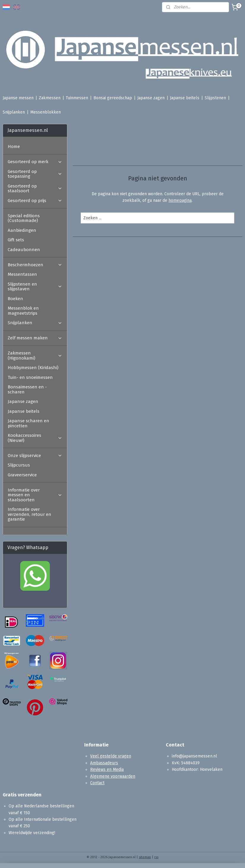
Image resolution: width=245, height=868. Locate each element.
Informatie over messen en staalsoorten (35, 495)
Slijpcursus (19, 465)
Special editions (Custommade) (24, 218)
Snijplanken (14, 112)
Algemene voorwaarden (113, 776)
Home (14, 146)
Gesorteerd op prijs (35, 201)
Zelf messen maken (35, 338)
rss (156, 857)
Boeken (15, 299)
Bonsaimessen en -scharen (27, 389)
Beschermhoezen (35, 265)
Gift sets (16, 240)
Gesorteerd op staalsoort (35, 189)
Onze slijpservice (35, 456)
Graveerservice (22, 475)
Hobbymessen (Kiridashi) (33, 368)
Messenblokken (46, 112)
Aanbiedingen (22, 230)
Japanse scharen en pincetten (28, 423)
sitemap (145, 857)
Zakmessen (50, 98)
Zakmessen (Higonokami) (35, 356)
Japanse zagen (151, 98)
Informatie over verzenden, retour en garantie (30, 514)
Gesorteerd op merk (35, 162)
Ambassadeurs (104, 763)
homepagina (180, 200)
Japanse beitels (185, 98)
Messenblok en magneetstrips (23, 311)
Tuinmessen (77, 98)
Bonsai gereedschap (113, 98)
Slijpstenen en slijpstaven (35, 287)
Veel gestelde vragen (111, 756)
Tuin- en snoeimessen (30, 377)
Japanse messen (18, 98)
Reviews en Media (107, 769)
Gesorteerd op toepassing (35, 174)
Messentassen (22, 274)
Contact (97, 783)
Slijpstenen (215, 98)
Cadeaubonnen (24, 250)
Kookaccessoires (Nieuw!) (35, 438)
